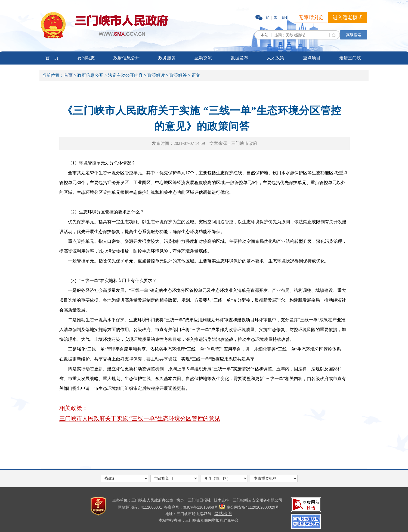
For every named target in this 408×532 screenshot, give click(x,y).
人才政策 (276, 58)
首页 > (70, 75)
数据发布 (239, 58)
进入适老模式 (348, 17)
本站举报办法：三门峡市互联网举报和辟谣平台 (199, 520)
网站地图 (223, 514)
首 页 (52, 58)
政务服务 (167, 58)
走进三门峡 (350, 58)
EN (284, 17)
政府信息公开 (126, 58)
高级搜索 (354, 35)
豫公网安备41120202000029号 (249, 507)
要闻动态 (86, 58)
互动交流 (203, 58)
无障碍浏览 (311, 17)
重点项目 (312, 58)
